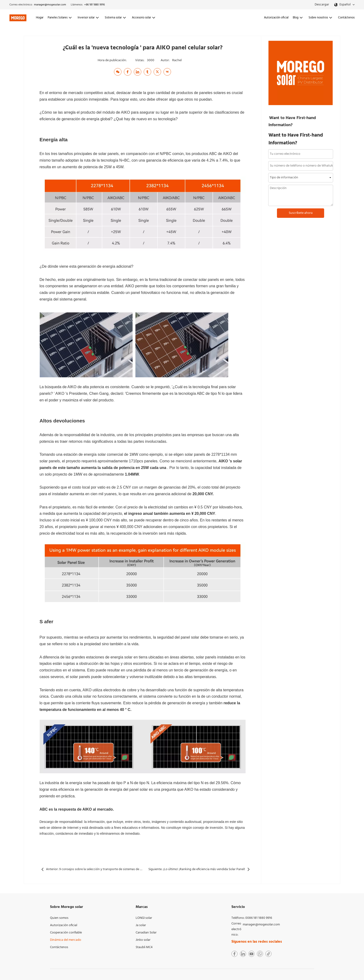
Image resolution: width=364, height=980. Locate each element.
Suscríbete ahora (301, 213)
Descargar (322, 5)
